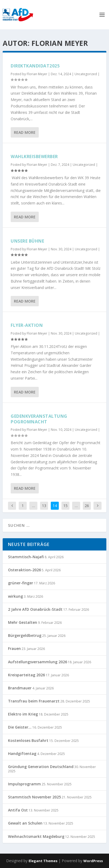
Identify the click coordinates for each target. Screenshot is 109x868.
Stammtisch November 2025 (34, 797)
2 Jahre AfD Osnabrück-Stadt (35, 609)
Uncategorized (86, 74)
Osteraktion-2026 (24, 570)
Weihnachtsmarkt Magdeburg (36, 836)
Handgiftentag (22, 754)
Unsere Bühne (27, 241)
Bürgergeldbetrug (25, 635)
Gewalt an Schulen (25, 823)
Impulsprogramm (24, 784)
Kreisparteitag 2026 (26, 675)
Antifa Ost (18, 810)
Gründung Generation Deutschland (41, 767)
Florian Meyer (37, 74)
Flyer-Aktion (27, 325)
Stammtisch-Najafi (26, 557)
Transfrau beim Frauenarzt (34, 701)
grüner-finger (21, 583)
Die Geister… (20, 727)
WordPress (93, 861)
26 (87, 506)
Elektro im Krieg (23, 714)
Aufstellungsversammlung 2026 (38, 662)
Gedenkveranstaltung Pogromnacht (39, 419)
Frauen (14, 648)
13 (44, 506)
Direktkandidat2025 (35, 66)
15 (65, 506)
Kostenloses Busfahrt (28, 740)
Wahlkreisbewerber (34, 156)
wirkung (15, 596)
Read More (25, 132)
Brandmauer (20, 688)
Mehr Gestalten (23, 622)
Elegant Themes (43, 861)
